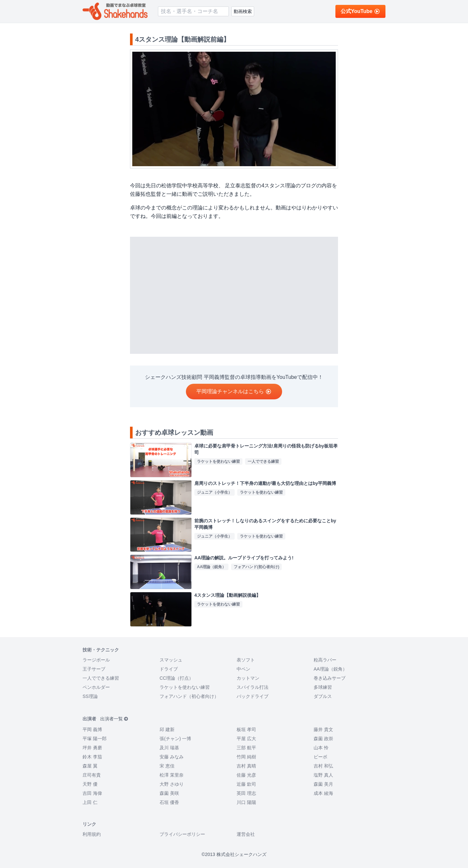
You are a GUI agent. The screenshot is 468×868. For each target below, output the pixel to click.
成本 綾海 (323, 793)
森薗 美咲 (169, 793)
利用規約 (92, 834)
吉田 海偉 (92, 793)
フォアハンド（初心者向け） (189, 696)
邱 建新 (167, 729)
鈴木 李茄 (92, 757)
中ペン (243, 669)
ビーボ (320, 757)
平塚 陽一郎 (95, 739)
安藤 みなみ (172, 757)
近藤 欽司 (246, 784)
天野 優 (90, 784)
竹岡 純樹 (246, 757)
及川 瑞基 (169, 748)
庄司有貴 (92, 775)
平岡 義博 (92, 729)
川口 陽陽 (246, 802)
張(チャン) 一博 (175, 739)
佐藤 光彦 (246, 775)
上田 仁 (90, 802)
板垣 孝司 (246, 729)
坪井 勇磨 (92, 748)
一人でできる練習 (101, 678)
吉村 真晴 (246, 766)
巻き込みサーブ (330, 678)
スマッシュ (171, 660)
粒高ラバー (325, 660)
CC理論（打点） (176, 678)
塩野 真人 (323, 775)
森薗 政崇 (323, 739)
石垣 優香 (169, 802)
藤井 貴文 (323, 729)
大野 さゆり (172, 784)
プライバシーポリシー (182, 834)
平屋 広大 (246, 739)
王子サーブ (94, 669)
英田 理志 (246, 793)
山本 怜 (321, 748)
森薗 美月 (323, 784)
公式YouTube (360, 11)
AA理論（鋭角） (330, 669)
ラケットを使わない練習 (185, 687)
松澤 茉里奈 (172, 775)
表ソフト (246, 660)
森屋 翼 (90, 766)
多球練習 (323, 687)
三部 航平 (246, 748)
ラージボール (96, 660)
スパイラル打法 (253, 687)
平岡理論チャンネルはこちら (234, 391)
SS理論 (90, 696)
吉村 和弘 (323, 766)
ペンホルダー (96, 687)
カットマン (248, 678)
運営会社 (246, 834)
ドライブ (169, 669)
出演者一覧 (114, 719)
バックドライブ (253, 696)
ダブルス (323, 696)
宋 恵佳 (167, 766)
